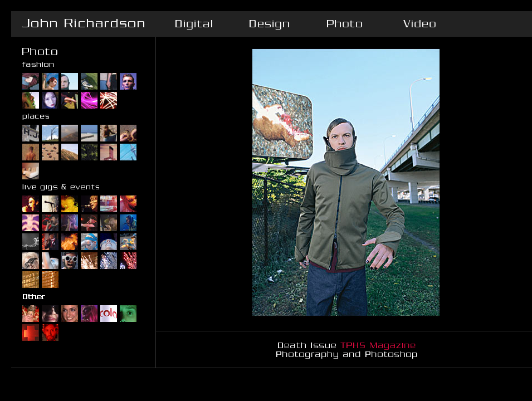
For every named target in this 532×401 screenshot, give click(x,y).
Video (419, 24)
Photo (344, 24)
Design (269, 24)
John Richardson (84, 24)
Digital (194, 24)
